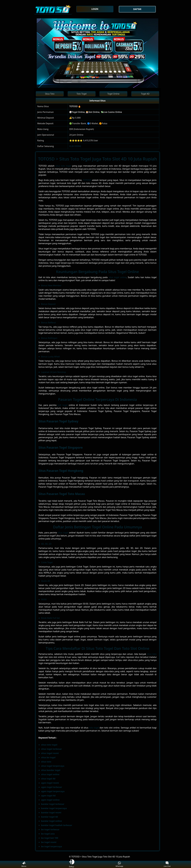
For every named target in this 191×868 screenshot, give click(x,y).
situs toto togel (63, 166)
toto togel (94, 728)
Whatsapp (119, 864)
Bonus (24, 864)
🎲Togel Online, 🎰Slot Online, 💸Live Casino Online (96, 112)
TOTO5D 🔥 (75, 106)
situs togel (63, 533)
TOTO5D (87, 180)
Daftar (72, 864)
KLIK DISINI (75, 146)
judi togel (63, 405)
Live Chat (167, 864)
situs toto (152, 654)
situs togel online (117, 277)
